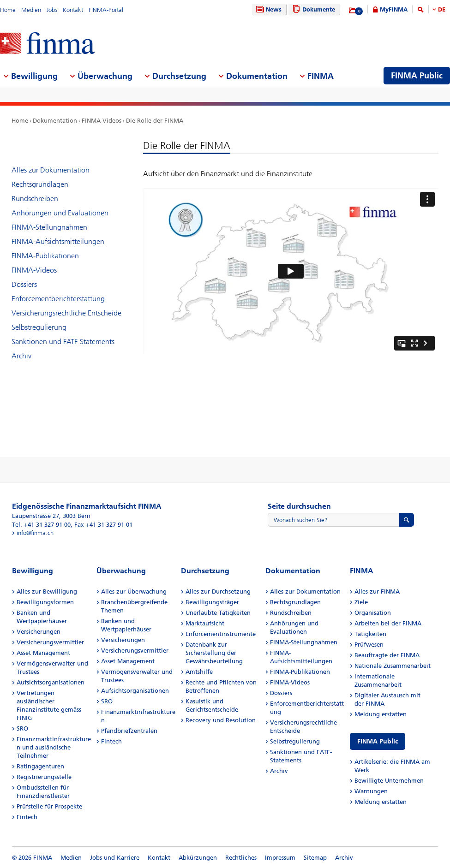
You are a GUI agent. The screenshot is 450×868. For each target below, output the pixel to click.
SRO (22, 728)
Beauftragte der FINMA (387, 655)
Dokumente (313, 9)
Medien (31, 10)
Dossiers (24, 284)
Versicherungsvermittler (50, 642)
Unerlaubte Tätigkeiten (218, 613)
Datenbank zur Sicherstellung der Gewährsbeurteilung (214, 653)
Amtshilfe (199, 672)
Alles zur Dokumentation (51, 170)
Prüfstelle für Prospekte (49, 806)
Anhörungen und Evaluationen (60, 213)
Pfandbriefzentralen (129, 731)
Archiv (21, 356)
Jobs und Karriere (115, 858)
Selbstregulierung (39, 327)
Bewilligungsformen (45, 602)
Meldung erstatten (381, 714)
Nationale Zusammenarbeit (393, 666)
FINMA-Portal (106, 10)
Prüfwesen (369, 645)
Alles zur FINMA (377, 592)
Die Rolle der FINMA (155, 121)
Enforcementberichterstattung (58, 299)
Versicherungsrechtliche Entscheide (66, 313)
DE (442, 9)
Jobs (52, 10)
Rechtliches (241, 858)
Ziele (361, 602)
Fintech (27, 817)
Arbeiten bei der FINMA (388, 623)
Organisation (373, 613)
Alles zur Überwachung (134, 592)
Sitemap (315, 858)
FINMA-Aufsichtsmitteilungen (58, 241)
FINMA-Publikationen (45, 256)
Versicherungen (39, 632)
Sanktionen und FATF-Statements (63, 342)
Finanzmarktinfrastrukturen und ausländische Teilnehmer (54, 747)
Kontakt (73, 10)
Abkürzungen (198, 858)
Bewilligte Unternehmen (389, 781)
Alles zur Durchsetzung (218, 592)
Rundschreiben (35, 199)
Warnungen (371, 791)
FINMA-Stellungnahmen (49, 227)
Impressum (280, 858)
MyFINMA (394, 9)
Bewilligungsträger (212, 602)
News (268, 9)
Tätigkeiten (370, 634)
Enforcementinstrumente (221, 634)
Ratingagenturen (40, 766)
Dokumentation (55, 121)
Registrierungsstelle (44, 777)
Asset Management (43, 653)
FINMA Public (378, 741)
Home (8, 10)
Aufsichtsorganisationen (51, 682)
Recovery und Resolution (221, 720)
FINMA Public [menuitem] (417, 76)
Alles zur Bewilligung (47, 592)
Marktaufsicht (205, 623)
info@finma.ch (35, 533)
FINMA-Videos (102, 121)
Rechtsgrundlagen (40, 184)
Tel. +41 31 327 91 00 (41, 525)
